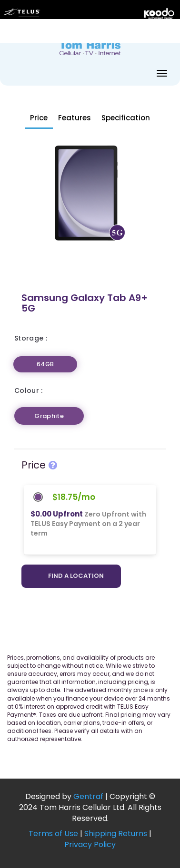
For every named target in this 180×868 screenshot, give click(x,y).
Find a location (76, 576)
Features (75, 118)
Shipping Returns (116, 834)
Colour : (28, 390)
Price (39, 118)
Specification (126, 118)
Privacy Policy (90, 844)
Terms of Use (53, 834)
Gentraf (88, 796)
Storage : (31, 338)
